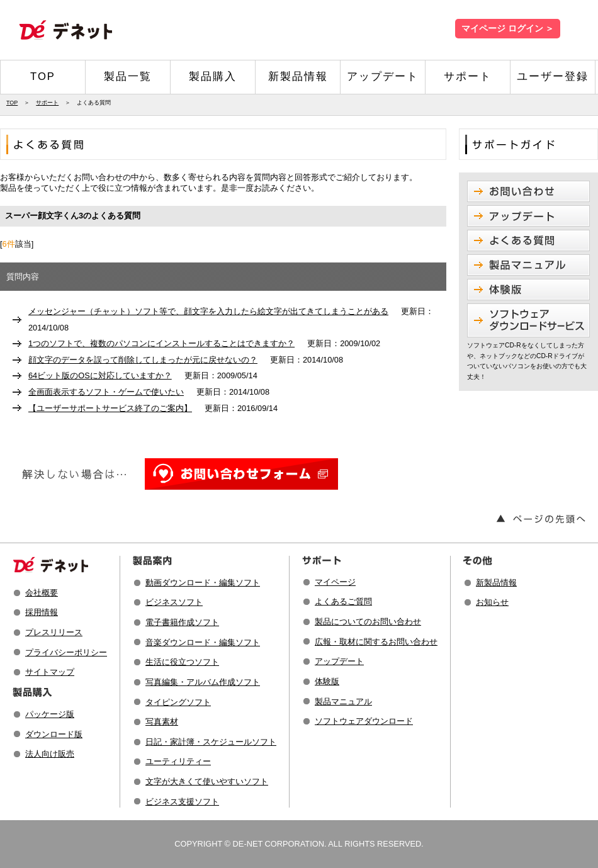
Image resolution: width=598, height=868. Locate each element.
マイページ (335, 582)
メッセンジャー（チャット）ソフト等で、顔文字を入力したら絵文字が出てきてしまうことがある (208, 311)
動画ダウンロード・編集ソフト (203, 583)
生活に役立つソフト (182, 662)
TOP (43, 76)
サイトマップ (50, 672)
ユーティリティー (178, 761)
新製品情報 (298, 76)
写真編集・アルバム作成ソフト (203, 682)
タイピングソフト (178, 702)
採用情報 (42, 612)
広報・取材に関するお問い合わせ (376, 642)
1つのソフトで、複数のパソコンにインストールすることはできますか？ (161, 343)
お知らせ (492, 602)
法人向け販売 (50, 754)
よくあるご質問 (343, 601)
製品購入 (213, 76)
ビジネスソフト (174, 602)
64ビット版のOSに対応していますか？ (100, 375)
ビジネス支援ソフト (182, 802)
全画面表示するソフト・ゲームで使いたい (106, 392)
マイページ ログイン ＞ (508, 29)
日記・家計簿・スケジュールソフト (211, 742)
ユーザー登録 (553, 76)
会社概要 (42, 593)
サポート (468, 76)
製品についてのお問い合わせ (368, 622)
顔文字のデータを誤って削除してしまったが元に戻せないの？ (143, 360)
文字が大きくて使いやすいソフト (207, 781)
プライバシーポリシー (66, 652)
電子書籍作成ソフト (182, 622)
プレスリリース (54, 632)
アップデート (383, 76)
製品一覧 (128, 76)
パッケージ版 (50, 714)
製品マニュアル (343, 702)
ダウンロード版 (54, 734)
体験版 (327, 681)
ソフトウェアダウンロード (364, 721)
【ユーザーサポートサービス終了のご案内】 (110, 408)
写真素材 (162, 722)
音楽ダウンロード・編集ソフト (203, 642)
